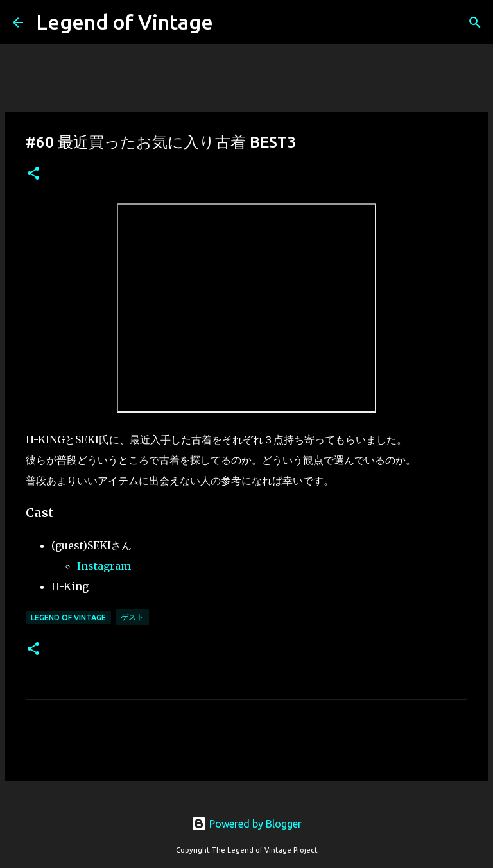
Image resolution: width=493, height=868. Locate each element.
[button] (33, 174)
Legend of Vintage (125, 22)
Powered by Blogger (246, 824)
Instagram (104, 566)
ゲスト (132, 617)
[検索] (475, 22)
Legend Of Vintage (68, 617)
